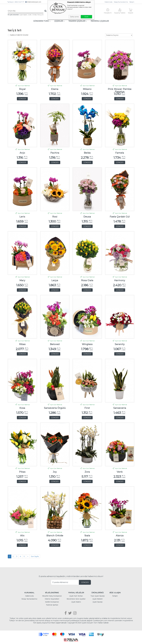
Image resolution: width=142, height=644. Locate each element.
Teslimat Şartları (52, 605)
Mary (22, 280)
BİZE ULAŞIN (115, 593)
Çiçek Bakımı (76, 602)
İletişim (132, 2)
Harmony (120, 280)
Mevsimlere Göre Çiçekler (76, 599)
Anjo (22, 153)
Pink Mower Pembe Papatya (120, 90)
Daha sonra (74, 17)
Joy (55, 472)
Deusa (87, 217)
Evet (86, 17)
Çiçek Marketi (98, 599)
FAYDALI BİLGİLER (76, 593)
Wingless (87, 344)
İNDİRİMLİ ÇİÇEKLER (100, 21)
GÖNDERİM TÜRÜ (42, 21)
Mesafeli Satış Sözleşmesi (52, 596)
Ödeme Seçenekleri (52, 599)
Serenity (120, 344)
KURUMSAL (29, 593)
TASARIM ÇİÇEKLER (78, 21)
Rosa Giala (87, 280)
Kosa (22, 408)
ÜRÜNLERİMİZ (98, 593)
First (87, 408)
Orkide (34, 15)
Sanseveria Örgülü (55, 408)
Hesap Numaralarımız (121, 2)
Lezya (55, 280)
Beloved (55, 344)
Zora (87, 472)
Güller (30, 15)
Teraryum (40, 15)
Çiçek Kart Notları (76, 596)
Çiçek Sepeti (23, 15)
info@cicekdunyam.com (34, 2)
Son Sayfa (35, 556)
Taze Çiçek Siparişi (98, 596)
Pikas (22, 472)
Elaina (55, 89)
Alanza (120, 536)
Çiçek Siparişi (98, 602)
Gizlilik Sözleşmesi (52, 602)
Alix (22, 536)
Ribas (22, 344)
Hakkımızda (108, 2)
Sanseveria (120, 408)
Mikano (87, 89)
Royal (22, 89)
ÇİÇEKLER (60, 21)
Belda (87, 153)
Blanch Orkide (55, 536)
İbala (87, 536)
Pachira (55, 153)
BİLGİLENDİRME (52, 593)
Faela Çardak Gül (120, 217)
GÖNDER (22, 99)
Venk (120, 472)
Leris (22, 217)
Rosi (55, 217)
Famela (120, 153)
